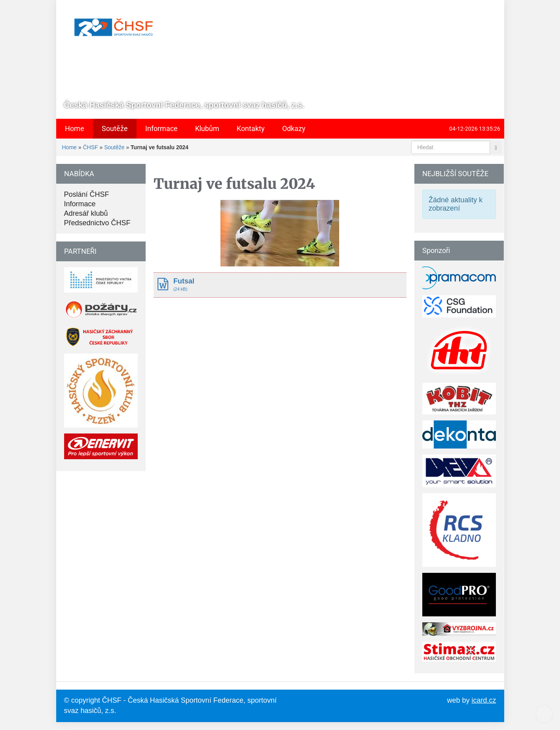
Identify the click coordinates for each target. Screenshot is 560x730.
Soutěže (114, 147)
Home (69, 147)
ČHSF (90, 147)
